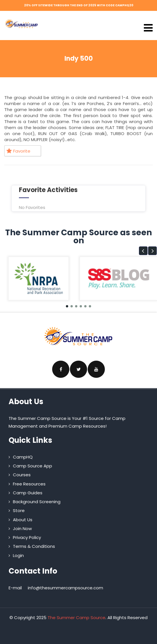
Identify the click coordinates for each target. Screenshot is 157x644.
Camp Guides (28, 493)
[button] (143, 251)
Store (19, 510)
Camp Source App (33, 466)
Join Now (22, 529)
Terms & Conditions (34, 546)
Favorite (18, 151)
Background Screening (37, 502)
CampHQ (23, 457)
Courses (22, 475)
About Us (23, 520)
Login (18, 555)
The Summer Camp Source (76, 618)
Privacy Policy (27, 537)
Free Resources (29, 484)
